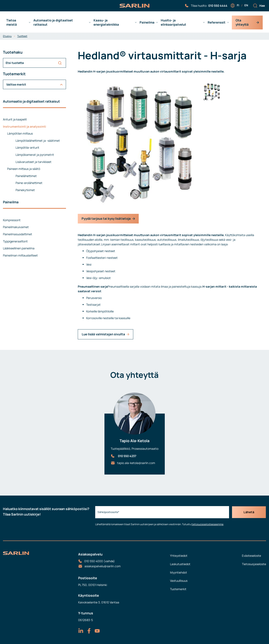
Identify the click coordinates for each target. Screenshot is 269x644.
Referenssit (217, 22)
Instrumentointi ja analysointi (24, 126)
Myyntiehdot (179, 572)
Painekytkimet (25, 190)
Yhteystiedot (179, 556)
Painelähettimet (26, 176)
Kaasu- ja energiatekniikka (106, 22)
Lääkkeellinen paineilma (19, 248)
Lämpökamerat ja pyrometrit (35, 155)
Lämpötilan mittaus (20, 133)
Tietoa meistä (12, 22)
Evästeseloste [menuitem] (251, 556)
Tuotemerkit (178, 589)
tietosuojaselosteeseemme (206, 524)
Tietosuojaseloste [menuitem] (254, 564)
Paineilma (147, 22)
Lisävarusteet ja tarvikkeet (34, 162)
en (246, 5)
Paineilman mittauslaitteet (20, 255)
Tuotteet (22, 36)
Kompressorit (12, 220)
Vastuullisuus (179, 581)
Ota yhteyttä (247, 22)
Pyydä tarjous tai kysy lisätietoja (108, 219)
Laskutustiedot (180, 564)
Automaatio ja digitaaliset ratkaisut (53, 22)
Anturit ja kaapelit (15, 119)
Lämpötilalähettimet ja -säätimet (38, 141)
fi (238, 5)
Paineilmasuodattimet (18, 234)
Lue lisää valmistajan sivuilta (105, 334)
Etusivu (7, 36)
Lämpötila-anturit (27, 147)
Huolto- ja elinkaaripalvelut (173, 22)
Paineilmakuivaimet (16, 227)
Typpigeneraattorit (15, 241)
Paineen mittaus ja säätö (24, 169)
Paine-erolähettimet (29, 183)
